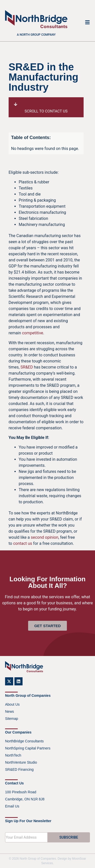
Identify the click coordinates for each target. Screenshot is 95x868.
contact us (23, 543)
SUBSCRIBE (69, 837)
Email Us (12, 806)
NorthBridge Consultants (24, 741)
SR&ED (27, 367)
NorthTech (13, 755)
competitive (33, 333)
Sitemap (12, 719)
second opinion (44, 537)
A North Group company (36, 35)
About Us (12, 704)
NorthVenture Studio (21, 762)
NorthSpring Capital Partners (28, 748)
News (9, 711)
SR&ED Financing (19, 769)
